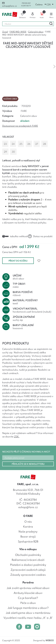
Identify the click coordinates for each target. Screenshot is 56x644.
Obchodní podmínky (28, 555)
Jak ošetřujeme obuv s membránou (28, 613)
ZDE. (17, 436)
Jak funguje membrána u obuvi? (28, 608)
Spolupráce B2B (28, 541)
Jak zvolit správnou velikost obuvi (28, 588)
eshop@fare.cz (9, 5)
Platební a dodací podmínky (28, 565)
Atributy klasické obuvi (28, 593)
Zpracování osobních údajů (28, 570)
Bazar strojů (28, 536)
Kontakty (26, 6)
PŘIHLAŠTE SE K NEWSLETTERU (28, 464)
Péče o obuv (28, 603)
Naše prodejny (28, 531)
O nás (28, 521)
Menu (51, 15)
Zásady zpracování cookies (28, 574)
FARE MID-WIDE (18, 32)
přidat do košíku (18, 261)
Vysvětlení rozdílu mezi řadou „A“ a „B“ (28, 618)
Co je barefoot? (28, 598)
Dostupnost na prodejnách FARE (20, 126)
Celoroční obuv (36, 32)
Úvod (5, 32)
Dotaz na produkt (40, 236)
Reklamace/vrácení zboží (28, 560)
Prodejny (26, 3)
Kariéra (28, 526)
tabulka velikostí (15, 236)
